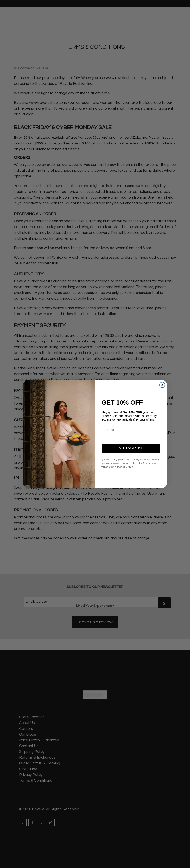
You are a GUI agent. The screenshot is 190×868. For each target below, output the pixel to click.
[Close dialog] (162, 385)
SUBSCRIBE (131, 448)
